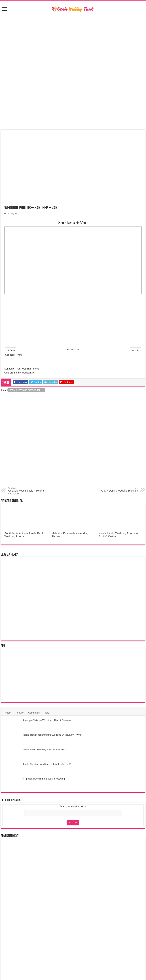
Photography (13, 213)
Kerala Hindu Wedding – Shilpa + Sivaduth (45, 749)
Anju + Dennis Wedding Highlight (119, 490)
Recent (7, 713)
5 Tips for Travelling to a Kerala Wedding (44, 779)
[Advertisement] (73, 42)
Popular (20, 713)
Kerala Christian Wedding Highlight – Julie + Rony (48, 764)
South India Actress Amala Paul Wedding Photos (24, 535)
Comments (34, 713)
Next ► (135, 350)
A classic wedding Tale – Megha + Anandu (27, 491)
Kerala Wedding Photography (26, 390)
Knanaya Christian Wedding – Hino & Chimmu (46, 720)
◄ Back (11, 350)
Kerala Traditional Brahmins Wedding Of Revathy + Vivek (52, 735)
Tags (47, 713)
